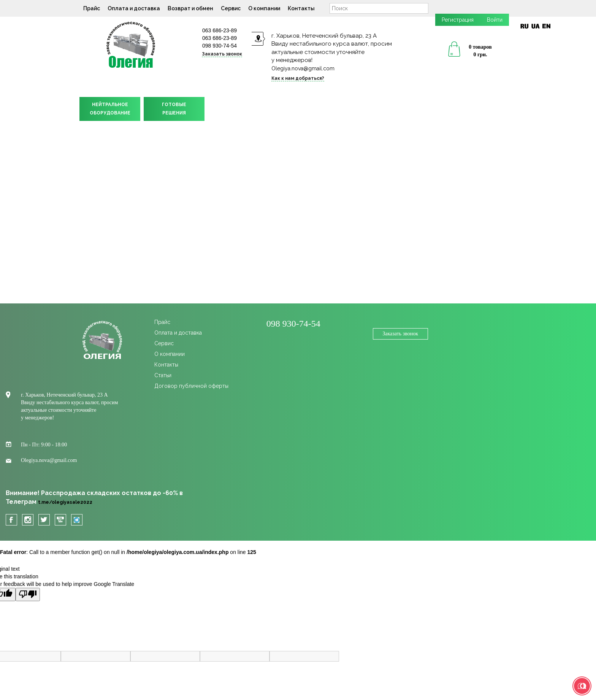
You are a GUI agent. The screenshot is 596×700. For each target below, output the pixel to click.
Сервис (231, 8)
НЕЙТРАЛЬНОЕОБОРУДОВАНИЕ (110, 109)
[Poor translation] (28, 594)
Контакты (301, 8)
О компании (264, 8)
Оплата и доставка (134, 8)
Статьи (163, 375)
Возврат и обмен (190, 8)
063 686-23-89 (220, 30)
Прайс (92, 8)
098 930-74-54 (220, 46)
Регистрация (458, 20)
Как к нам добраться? (298, 78)
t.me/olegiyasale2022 (65, 502)
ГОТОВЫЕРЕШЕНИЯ (174, 109)
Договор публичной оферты (191, 386)
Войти (495, 20)
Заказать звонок (222, 54)
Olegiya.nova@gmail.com (303, 68)
